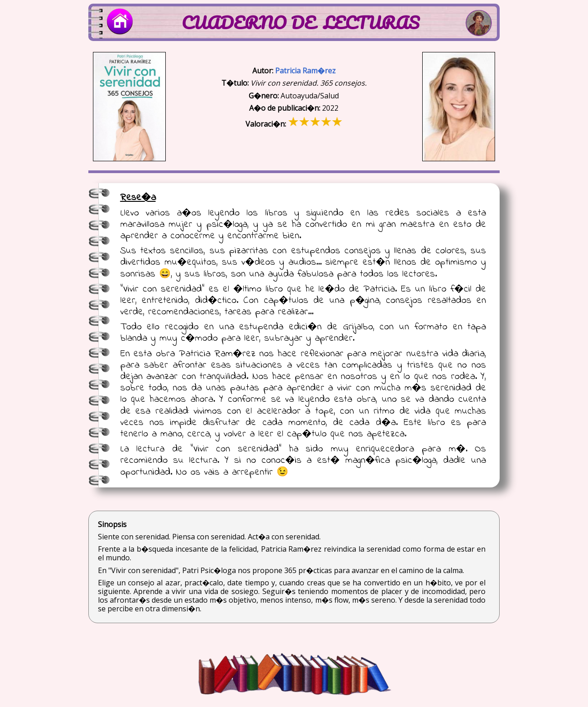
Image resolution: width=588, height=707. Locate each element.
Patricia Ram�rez (305, 71)
